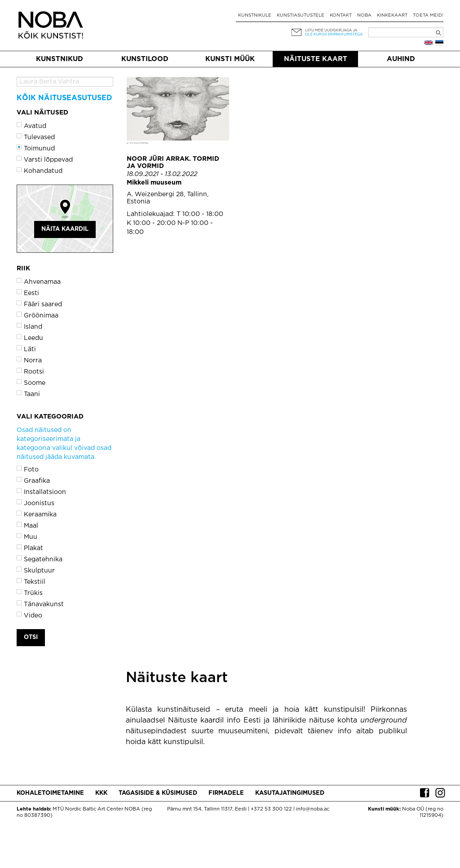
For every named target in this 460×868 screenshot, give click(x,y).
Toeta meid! (428, 15)
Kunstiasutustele (301, 15)
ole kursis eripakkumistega (334, 34)
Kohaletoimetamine (50, 793)
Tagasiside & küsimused (158, 793)
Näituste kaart (316, 59)
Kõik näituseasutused (64, 98)
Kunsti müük (230, 59)
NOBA (364, 15)
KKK (101, 793)
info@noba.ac (313, 809)
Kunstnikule (255, 15)
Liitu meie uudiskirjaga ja (331, 30)
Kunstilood (145, 59)
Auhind (401, 59)
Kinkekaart (392, 15)
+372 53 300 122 (271, 809)
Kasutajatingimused (290, 793)
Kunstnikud (60, 59)
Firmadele (226, 793)
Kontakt (341, 15)
